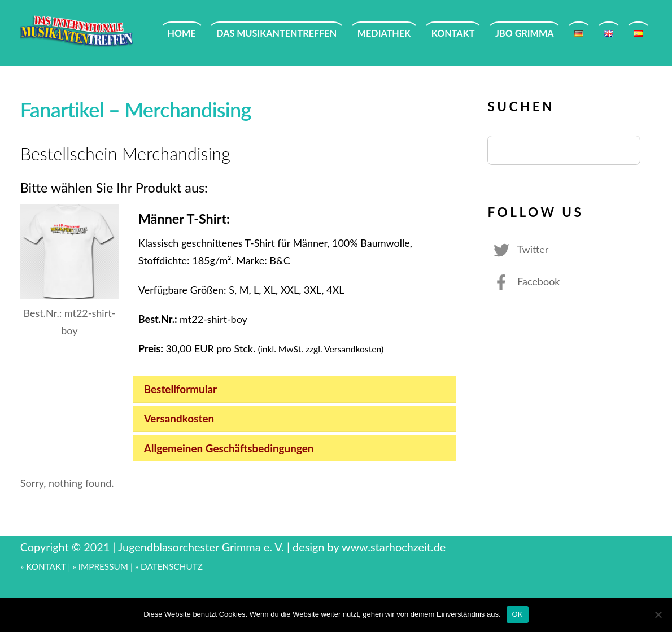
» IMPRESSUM (100, 566)
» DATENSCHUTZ (169, 566)
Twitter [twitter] (518, 249)
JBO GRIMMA (524, 33)
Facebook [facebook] (523, 281)
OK (518, 614)
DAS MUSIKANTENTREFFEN (276, 33)
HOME (182, 33)
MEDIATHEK (384, 33)
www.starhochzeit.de (394, 547)
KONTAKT (453, 33)
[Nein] (658, 614)
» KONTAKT (43, 566)
